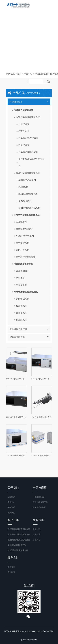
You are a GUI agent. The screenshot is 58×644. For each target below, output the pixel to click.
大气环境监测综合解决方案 (19, 529)
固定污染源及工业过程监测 (19, 540)
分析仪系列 (24, 124)
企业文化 (11, 502)
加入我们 (11, 513)
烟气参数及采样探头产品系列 (31, 163)
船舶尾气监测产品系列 (29, 208)
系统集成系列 (23, 299)
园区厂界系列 (23, 250)
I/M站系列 (23, 187)
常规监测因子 (23, 271)
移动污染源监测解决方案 (18, 550)
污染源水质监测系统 (24, 264)
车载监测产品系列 (27, 180)
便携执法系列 (25, 201)
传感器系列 (21, 306)
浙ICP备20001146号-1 (37, 631)
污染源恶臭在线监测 (28, 152)
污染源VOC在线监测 (28, 138)
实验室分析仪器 (39, 507)
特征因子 (20, 278)
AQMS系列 (21, 222)
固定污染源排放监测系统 (28, 117)
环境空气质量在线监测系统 (27, 215)
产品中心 (28, 74)
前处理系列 (21, 320)
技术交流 (37, 534)
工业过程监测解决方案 (17, 545)
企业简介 (11, 497)
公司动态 (37, 529)
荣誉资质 (11, 507)
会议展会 (37, 540)
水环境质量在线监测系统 (26, 292)
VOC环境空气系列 (25, 236)
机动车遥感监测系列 (28, 194)
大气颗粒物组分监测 (26, 257)
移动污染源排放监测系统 (28, 173)
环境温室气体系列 (25, 229)
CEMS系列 (24, 131)
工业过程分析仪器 (40, 502)
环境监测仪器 (41, 74)
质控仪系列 (21, 313)
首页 (19, 74)
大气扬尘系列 (23, 243)
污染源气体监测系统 (24, 110)
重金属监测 (21, 285)
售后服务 (11, 572)
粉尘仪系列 (24, 145)
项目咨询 (11, 567)
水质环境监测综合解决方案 (19, 534)
